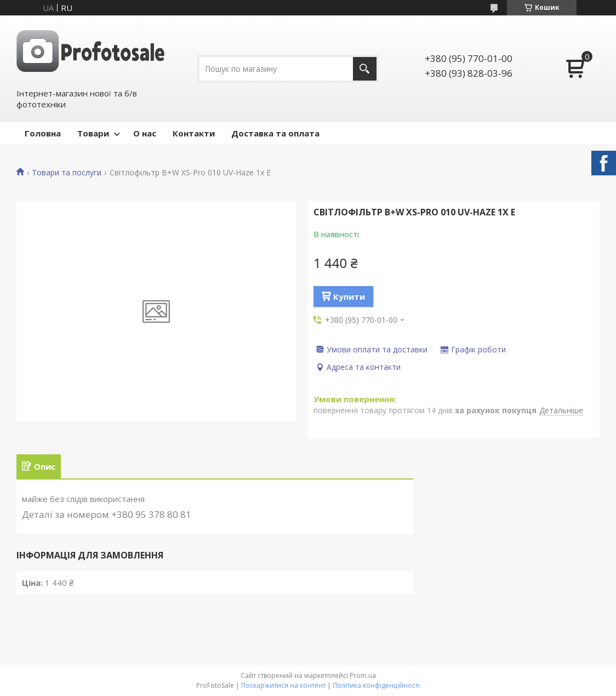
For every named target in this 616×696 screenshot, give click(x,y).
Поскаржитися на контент (283, 685)
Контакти (194, 133)
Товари (93, 133)
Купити (349, 296)
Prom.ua (363, 675)
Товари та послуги (67, 173)
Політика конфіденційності (376, 685)
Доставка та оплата (275, 133)
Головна (43, 133)
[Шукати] (365, 69)
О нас (145, 133)
